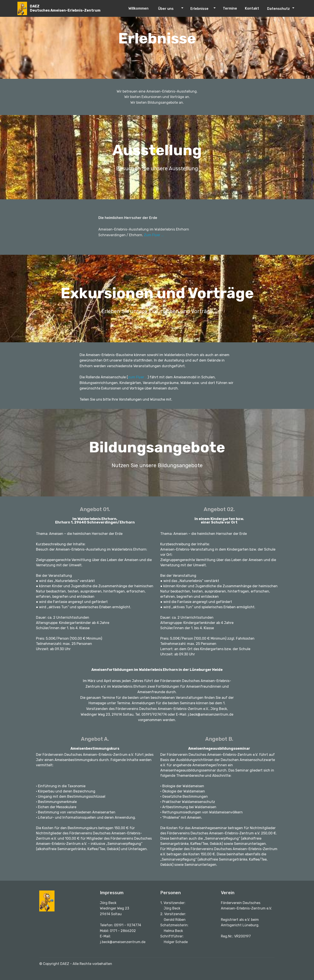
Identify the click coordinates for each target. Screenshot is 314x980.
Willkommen (141, 8)
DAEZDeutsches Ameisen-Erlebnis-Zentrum (65, 8)
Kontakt (254, 8)
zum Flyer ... (138, 377)
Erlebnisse (199, 9)
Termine (230, 8)
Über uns (166, 9)
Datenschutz (278, 9)
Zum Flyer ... (154, 235)
